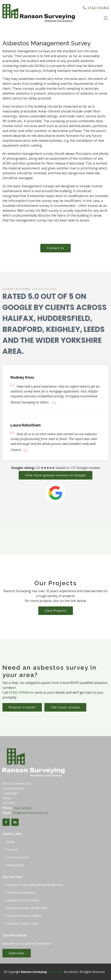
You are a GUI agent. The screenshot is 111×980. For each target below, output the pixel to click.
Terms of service (18, 857)
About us (12, 850)
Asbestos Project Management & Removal (35, 885)
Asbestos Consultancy (21, 893)
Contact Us (55, 248)
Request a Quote (22, 707)
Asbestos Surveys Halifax (23, 900)
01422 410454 (98, 8)
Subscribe (17, 953)
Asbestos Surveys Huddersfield (27, 908)
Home (11, 842)
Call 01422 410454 (65, 707)
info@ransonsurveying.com (30, 813)
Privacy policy (15, 865)
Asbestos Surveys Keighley (24, 916)
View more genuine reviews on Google (55, 475)
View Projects (56, 611)
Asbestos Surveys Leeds (22, 923)
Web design (56, 972)
